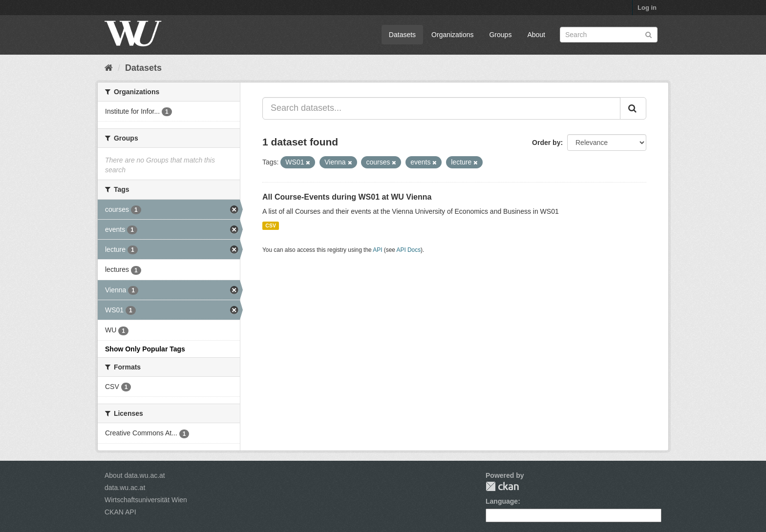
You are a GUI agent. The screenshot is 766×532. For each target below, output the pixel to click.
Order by (546, 143)
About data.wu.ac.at (135, 475)
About (536, 35)
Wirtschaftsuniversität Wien (146, 500)
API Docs (409, 250)
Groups (500, 35)
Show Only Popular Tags (145, 349)
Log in (647, 8)
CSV (271, 225)
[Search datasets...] (441, 108)
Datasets (402, 35)
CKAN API (120, 512)
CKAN (502, 486)
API (377, 250)
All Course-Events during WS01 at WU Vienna (347, 197)
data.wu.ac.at (125, 488)
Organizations (452, 35)
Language (502, 501)
